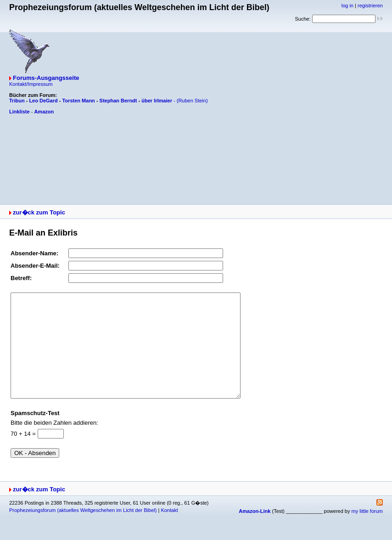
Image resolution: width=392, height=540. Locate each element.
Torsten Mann (79, 101)
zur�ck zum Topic (39, 212)
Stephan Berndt (118, 101)
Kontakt (169, 531)
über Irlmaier (157, 101)
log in (347, 6)
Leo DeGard (43, 101)
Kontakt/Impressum (31, 84)
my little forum (367, 532)
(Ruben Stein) (192, 101)
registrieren (370, 6)
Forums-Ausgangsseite (46, 78)
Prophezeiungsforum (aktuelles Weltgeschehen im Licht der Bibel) (83, 531)
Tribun (17, 101)
